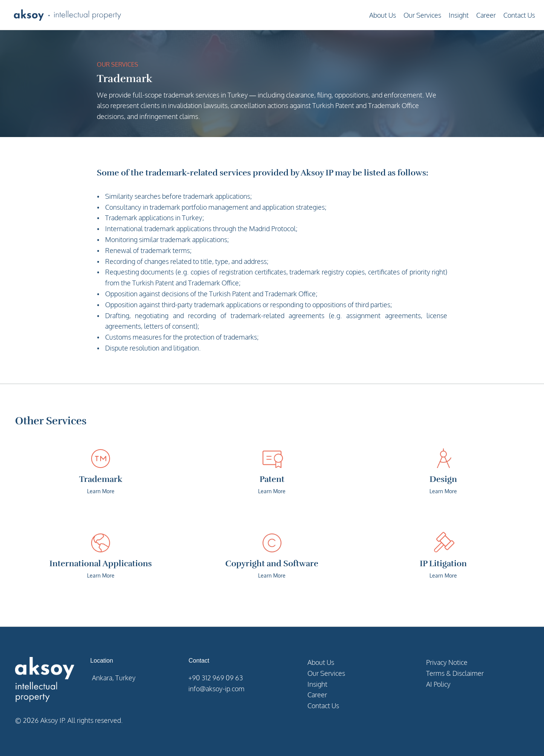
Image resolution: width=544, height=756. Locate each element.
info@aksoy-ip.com (216, 689)
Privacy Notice (447, 662)
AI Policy (438, 684)
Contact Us (519, 15)
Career (486, 15)
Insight (459, 15)
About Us (383, 15)
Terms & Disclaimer (455, 673)
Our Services (422, 15)
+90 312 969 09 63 (216, 678)
